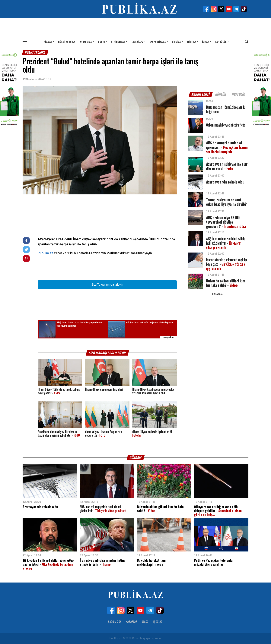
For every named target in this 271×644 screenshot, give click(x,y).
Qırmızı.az (86, 41)
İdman (206, 41)
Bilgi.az (176, 41)
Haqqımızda (115, 622)
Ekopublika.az (158, 41)
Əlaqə (145, 622)
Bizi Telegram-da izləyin (107, 285)
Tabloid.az (137, 41)
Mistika (191, 41)
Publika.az (45, 253)
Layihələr (221, 41)
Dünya (101, 41)
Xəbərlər (131, 622)
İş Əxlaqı (158, 622)
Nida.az (48, 41)
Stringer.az (118, 41)
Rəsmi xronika (67, 41)
